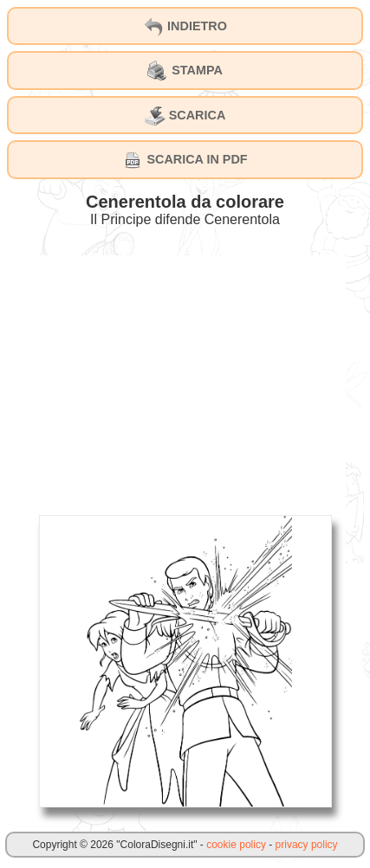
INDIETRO (185, 27)
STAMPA (185, 71)
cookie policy (236, 845)
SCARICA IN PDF (185, 160)
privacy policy (307, 845)
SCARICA (185, 116)
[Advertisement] (185, 376)
